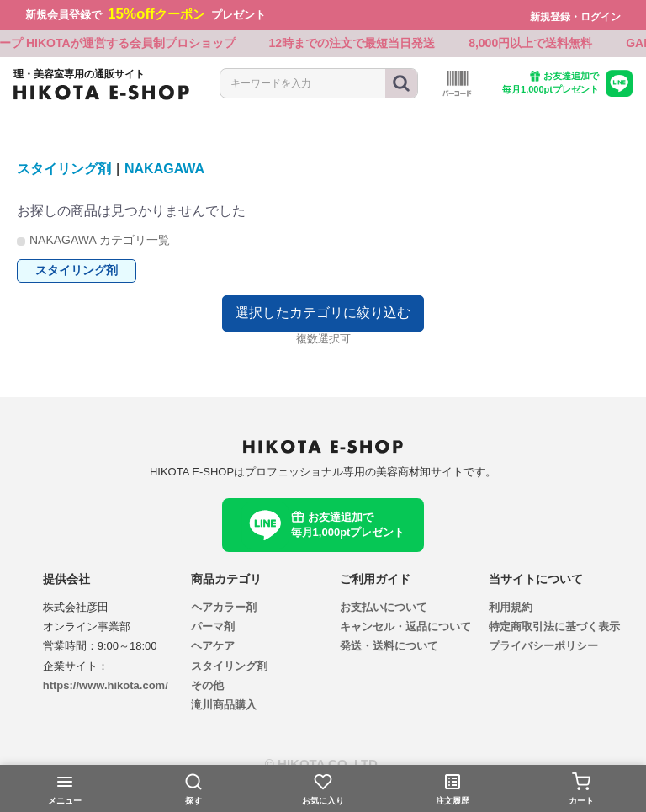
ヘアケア (213, 647)
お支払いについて (384, 607)
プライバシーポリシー (543, 647)
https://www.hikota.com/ (106, 685)
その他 (207, 685)
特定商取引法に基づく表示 (554, 626)
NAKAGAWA (164, 169)
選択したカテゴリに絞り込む (323, 313)
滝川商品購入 (224, 706)
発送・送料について (389, 647)
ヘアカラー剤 (224, 607)
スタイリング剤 (64, 169)
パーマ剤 (213, 626)
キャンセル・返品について (405, 626)
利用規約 (511, 607)
